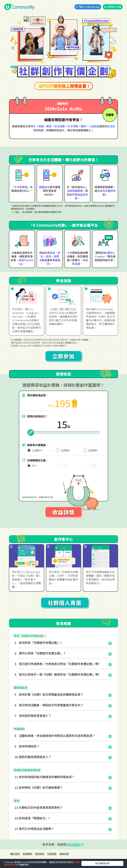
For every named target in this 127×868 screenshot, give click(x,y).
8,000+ (93, 450)
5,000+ (66, 450)
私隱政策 (52, 854)
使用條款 (40, 854)
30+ (65, 465)
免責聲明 (27, 854)
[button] (63, 643)
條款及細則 (73, 844)
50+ (95, 465)
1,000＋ (37, 450)
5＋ (35, 465)
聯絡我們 (64, 854)
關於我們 (15, 854)
